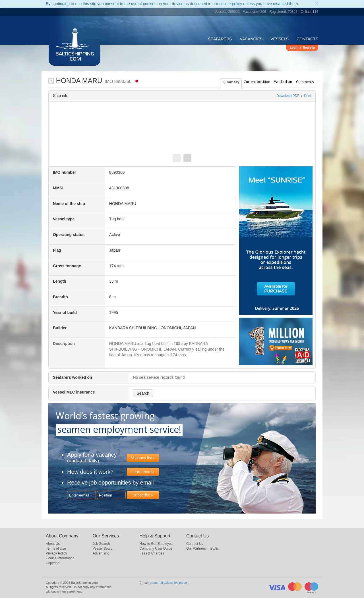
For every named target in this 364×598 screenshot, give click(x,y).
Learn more (142, 472)
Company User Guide (156, 549)
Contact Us (195, 544)
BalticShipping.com (75, 57)
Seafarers (220, 39)
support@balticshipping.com (170, 583)
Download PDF (288, 96)
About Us (53, 544)
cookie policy (231, 4)
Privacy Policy (56, 553)
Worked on (283, 82)
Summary (231, 82)
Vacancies (251, 39)
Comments (305, 82)
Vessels (280, 39)
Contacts (307, 39)
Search (143, 393)
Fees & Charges (152, 553)
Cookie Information (60, 558)
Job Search (101, 544)
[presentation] (177, 158)
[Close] (317, 3)
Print (308, 96)
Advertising (101, 553)
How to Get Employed (156, 544)
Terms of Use (56, 549)
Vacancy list (142, 458)
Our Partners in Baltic (202, 549)
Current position (257, 82)
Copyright (53, 563)
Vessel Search (104, 549)
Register (309, 47)
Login (294, 47)
